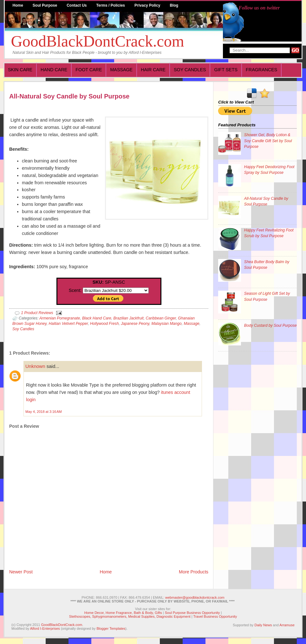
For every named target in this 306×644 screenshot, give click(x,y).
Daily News (263, 625)
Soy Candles (190, 70)
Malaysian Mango (166, 324)
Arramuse (287, 625)
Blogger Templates (111, 628)
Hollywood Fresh (104, 324)
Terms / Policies (111, 5)
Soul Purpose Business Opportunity (192, 613)
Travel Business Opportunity (215, 616)
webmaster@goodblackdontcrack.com (195, 597)
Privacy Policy (147, 5)
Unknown (35, 366)
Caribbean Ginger (161, 318)
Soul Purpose (45, 5)
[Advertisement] (244, 452)
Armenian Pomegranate (60, 318)
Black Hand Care (97, 318)
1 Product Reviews (37, 313)
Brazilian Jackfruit (129, 318)
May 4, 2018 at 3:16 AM (44, 412)
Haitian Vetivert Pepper (68, 324)
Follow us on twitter (259, 8)
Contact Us (77, 5)
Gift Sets (226, 70)
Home (18, 5)
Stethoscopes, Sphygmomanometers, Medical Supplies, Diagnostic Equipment (130, 616)
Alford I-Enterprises (45, 628)
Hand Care (54, 70)
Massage (121, 70)
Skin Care (20, 70)
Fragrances (261, 70)
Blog (174, 5)
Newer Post (21, 572)
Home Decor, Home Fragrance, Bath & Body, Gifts (123, 613)
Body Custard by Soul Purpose (270, 325)
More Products (194, 572)
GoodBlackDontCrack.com (98, 41)
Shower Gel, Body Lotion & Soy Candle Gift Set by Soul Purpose (268, 141)
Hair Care (153, 70)
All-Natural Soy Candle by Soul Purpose (69, 96)
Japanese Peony (135, 324)
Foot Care (89, 70)
